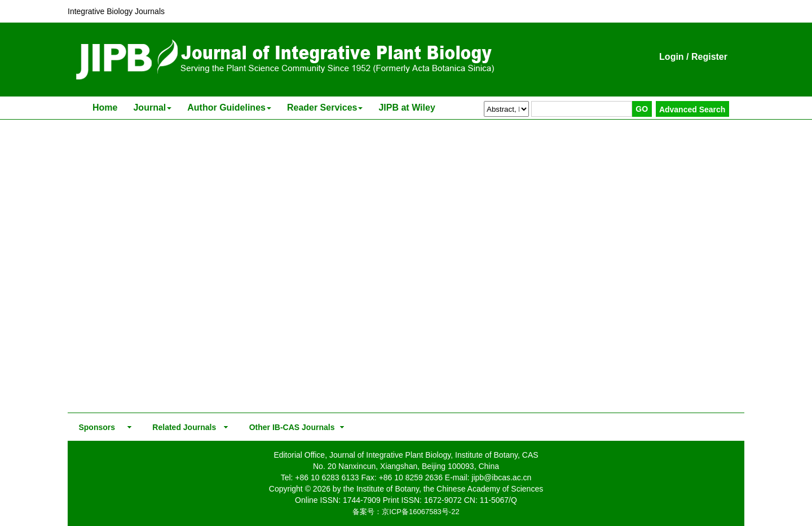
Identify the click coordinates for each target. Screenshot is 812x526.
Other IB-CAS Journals (288, 427)
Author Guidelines (229, 108)
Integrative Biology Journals (116, 11)
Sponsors (95, 427)
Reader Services (325, 108)
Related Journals (182, 427)
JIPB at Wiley (407, 108)
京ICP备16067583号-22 (420, 512)
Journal (152, 108)
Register (709, 57)
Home (105, 108)
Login (672, 57)
